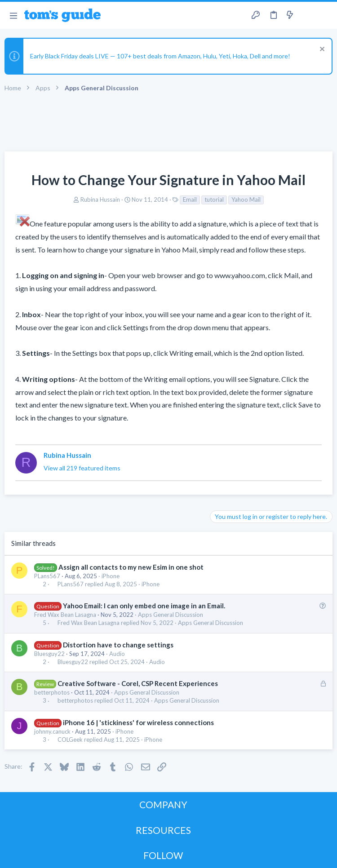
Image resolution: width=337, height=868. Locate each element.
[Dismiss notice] (321, 50)
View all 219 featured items (82, 468)
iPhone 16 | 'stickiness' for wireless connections (138, 722)
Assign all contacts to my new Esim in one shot (131, 567)
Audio (117, 654)
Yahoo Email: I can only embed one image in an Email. (144, 606)
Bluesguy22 (49, 654)
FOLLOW (163, 855)
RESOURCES (163, 830)
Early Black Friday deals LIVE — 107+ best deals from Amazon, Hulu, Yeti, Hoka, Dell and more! (160, 56)
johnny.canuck (52, 731)
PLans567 (47, 576)
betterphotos (52, 692)
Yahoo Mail (246, 199)
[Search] (325, 15)
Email (190, 199)
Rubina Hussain (100, 199)
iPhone (111, 576)
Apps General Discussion (171, 615)
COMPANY (163, 804)
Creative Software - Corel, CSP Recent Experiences (138, 683)
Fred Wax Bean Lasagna (65, 615)
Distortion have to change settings (118, 645)
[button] (13, 15)
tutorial (214, 199)
